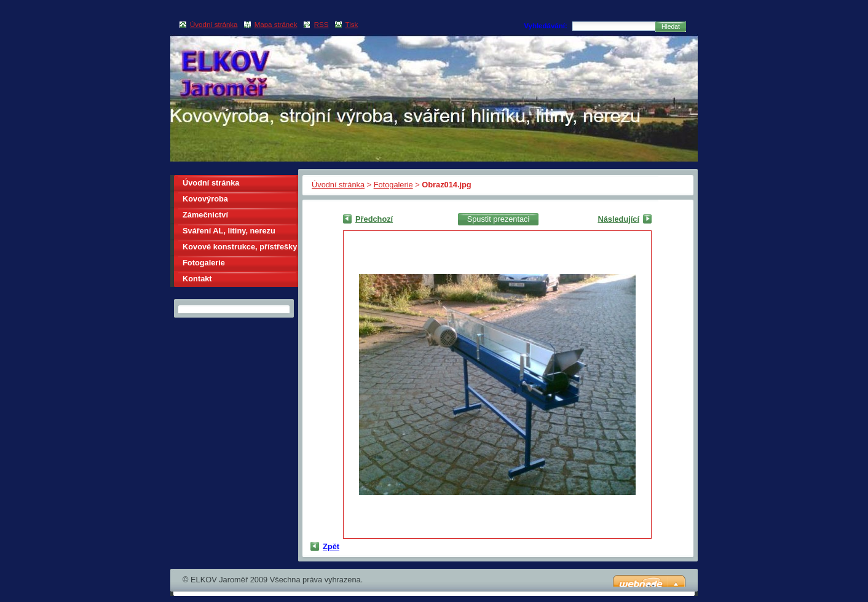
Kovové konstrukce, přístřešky (240, 247)
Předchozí (374, 219)
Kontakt (197, 279)
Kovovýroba (205, 199)
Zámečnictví (205, 215)
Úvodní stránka (338, 185)
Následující (618, 219)
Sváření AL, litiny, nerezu (229, 231)
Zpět (331, 546)
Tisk (352, 25)
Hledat (671, 27)
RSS (322, 25)
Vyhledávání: (546, 26)
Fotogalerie (393, 185)
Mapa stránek (276, 25)
